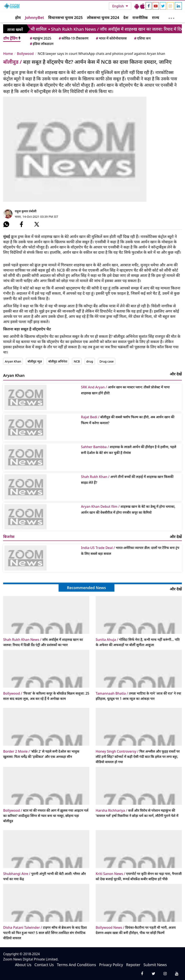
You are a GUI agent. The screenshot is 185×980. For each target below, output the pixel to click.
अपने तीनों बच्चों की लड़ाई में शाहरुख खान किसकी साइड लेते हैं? (127, 480)
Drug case (107, 361)
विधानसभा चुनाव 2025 (66, 17)
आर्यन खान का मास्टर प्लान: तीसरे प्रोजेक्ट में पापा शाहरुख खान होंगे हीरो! (125, 390)
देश (126, 17)
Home (8, 54)
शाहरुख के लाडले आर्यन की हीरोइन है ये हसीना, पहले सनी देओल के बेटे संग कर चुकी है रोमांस (129, 450)
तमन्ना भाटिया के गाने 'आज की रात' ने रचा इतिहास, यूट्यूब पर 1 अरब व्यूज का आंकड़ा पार (138, 696)
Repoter (133, 965)
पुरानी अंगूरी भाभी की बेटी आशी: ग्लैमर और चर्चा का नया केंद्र (44, 876)
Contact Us (44, 965)
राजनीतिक (140, 17)
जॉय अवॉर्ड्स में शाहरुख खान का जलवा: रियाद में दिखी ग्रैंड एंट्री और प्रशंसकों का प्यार (43, 642)
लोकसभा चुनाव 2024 (103, 17)
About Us (23, 965)
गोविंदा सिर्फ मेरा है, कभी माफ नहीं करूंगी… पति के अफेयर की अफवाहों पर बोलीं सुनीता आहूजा (138, 642)
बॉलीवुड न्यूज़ (35, 361)
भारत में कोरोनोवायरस (111, 38)
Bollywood (25, 54)
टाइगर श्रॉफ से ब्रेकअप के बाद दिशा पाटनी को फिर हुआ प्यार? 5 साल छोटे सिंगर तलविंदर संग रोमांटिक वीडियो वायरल (45, 933)
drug (90, 361)
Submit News (155, 965)
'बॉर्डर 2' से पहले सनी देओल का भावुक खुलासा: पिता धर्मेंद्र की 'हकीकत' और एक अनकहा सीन (41, 754)
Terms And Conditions (76, 965)
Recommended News (86, 588)
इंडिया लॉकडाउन (41, 44)
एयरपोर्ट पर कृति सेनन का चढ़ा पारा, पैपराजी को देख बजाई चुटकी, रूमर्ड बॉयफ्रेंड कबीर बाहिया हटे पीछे (139, 876)
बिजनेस (9, 537)
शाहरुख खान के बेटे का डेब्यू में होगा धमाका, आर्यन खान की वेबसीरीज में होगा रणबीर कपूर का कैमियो (128, 509)
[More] (171, 17)
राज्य (156, 17)
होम (18, 17)
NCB (77, 361)
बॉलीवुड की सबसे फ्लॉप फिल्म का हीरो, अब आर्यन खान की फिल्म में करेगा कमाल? (128, 420)
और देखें (176, 374)
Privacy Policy (111, 965)
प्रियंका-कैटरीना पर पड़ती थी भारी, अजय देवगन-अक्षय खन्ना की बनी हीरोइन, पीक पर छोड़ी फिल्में (136, 930)
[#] (6, 224)
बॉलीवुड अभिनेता (58, 361)
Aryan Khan (13, 361)
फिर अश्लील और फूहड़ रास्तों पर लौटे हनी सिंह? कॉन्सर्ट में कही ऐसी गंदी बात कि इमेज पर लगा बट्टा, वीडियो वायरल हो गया (138, 757)
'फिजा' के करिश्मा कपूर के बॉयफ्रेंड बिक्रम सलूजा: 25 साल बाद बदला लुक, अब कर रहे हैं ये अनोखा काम (46, 696)
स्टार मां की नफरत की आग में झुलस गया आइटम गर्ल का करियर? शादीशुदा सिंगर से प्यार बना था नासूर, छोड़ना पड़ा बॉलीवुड (46, 816)
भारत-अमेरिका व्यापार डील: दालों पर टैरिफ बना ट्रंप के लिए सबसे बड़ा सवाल (130, 551)
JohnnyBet (34, 17)
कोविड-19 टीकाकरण (73, 38)
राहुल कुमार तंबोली (26, 211)
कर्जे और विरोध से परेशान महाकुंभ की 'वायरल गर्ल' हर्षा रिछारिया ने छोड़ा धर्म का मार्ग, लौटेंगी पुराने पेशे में (137, 813)
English (119, 6)
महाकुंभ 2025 (40, 38)
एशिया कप (142, 38)
